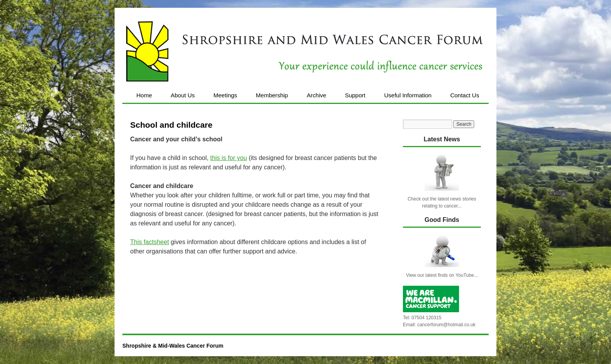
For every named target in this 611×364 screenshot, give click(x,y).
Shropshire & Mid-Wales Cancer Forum (173, 346)
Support (355, 95)
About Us (183, 95)
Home (144, 95)
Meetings (225, 95)
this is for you (228, 158)
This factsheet (150, 242)
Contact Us (464, 95)
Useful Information (408, 95)
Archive (316, 95)
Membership (272, 95)
